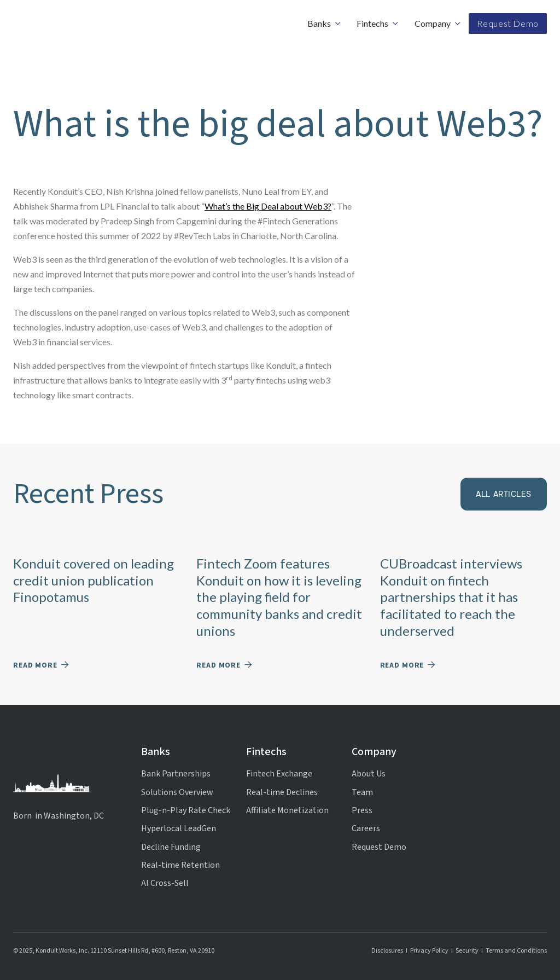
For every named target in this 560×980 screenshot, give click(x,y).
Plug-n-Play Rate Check (186, 810)
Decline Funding (171, 847)
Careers (366, 828)
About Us (369, 774)
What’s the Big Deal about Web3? (268, 206)
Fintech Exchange (279, 774)
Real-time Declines (282, 792)
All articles (504, 494)
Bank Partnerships (176, 774)
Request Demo (508, 23)
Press (362, 810)
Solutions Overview (177, 792)
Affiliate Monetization (287, 810)
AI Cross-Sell (165, 883)
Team (362, 792)
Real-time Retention (180, 865)
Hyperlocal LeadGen (179, 828)
